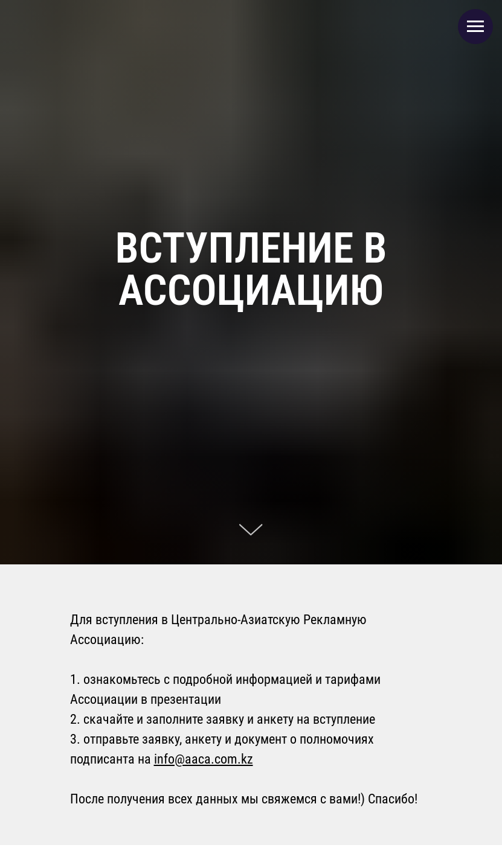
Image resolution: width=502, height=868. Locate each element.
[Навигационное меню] (475, 27)
